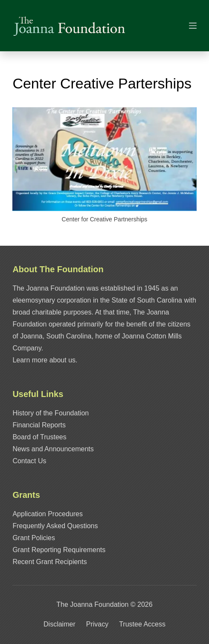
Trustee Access (142, 624)
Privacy (97, 624)
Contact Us (29, 461)
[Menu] (193, 26)
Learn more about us (44, 360)
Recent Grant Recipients (49, 562)
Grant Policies (34, 538)
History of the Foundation (51, 413)
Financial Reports (39, 425)
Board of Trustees (39, 437)
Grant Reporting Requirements (59, 550)
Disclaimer (60, 624)
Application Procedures (48, 514)
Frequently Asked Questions (55, 526)
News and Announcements (53, 449)
